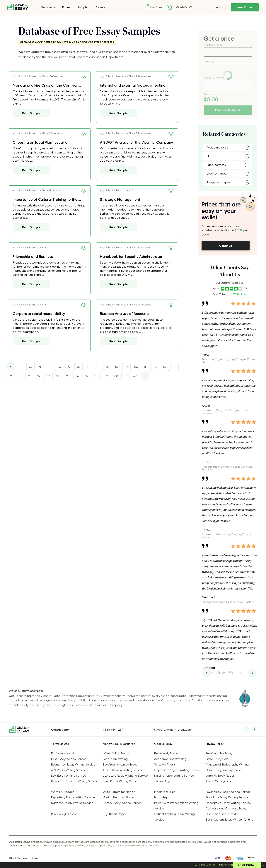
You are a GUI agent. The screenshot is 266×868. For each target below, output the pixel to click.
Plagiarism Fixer (164, 792)
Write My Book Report (221, 776)
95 (68, 376)
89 (10, 376)
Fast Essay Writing (115, 759)
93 (49, 376)
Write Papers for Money (119, 792)
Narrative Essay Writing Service (72, 803)
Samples (83, 7)
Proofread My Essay (219, 753)
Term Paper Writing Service (121, 781)
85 (146, 367)
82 (117, 367)
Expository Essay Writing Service (73, 797)
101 (125, 376)
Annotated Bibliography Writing (227, 764)
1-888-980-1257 (184, 7)
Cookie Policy (163, 744)
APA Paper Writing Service (69, 770)
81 (107, 367)
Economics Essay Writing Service (73, 764)
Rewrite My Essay (166, 753)
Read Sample (31, 113)
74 (40, 367)
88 (175, 367)
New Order (245, 7)
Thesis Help (162, 781)
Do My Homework (63, 753)
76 (59, 367)
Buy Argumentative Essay (120, 764)
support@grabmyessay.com (173, 730)
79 (88, 367)
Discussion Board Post (221, 814)
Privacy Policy (215, 744)
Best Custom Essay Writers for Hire (229, 820)
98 (97, 376)
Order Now (247, 865)
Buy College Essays (64, 814)
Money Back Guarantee (119, 744)
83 (127, 367)
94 (58, 376)
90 (20, 376)
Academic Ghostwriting (170, 759)
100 (116, 376)
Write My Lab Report (117, 753)
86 (155, 367)
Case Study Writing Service (224, 770)
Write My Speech (63, 792)
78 (78, 367)
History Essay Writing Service (122, 803)
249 (135, 376)
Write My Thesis (165, 764)
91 (29, 376)
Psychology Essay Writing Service (228, 792)
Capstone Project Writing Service (177, 770)
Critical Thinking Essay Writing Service (174, 817)
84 (136, 367)
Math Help (161, 797)
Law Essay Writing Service (69, 776)
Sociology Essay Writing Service (227, 797)
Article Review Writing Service (123, 770)
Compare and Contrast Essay (226, 808)
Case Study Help (217, 759)
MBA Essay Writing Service (69, 759)
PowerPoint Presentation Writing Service (176, 806)
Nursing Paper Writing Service (174, 776)
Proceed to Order (228, 110)
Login (218, 7)
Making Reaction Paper (118, 797)
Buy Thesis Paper (114, 814)
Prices (66, 7)
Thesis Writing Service (221, 781)
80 (98, 367)
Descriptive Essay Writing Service (228, 803)
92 (39, 376)
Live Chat (156, 7)
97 (87, 376)
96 (77, 376)
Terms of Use (60, 744)
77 (69, 367)
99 (106, 376)
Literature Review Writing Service (125, 776)
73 (30, 367)
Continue (226, 246)
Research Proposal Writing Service (75, 781)
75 (50, 367)
